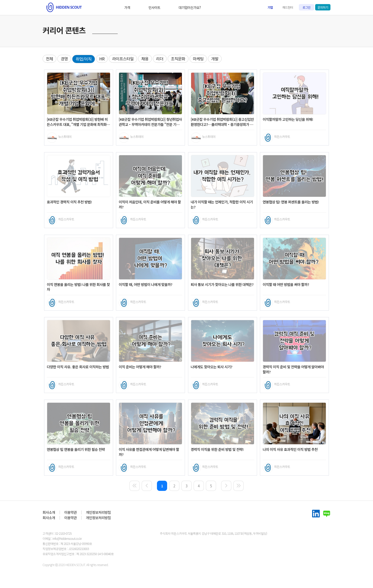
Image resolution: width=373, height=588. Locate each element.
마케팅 (198, 59)
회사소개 (49, 512)
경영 (64, 59)
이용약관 (70, 512)
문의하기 (323, 7)
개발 (215, 59)
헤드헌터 (288, 7)
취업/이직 (84, 59)
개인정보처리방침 (98, 512)
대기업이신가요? (167, 8)
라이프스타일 (123, 59)
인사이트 (133, 8)
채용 (145, 59)
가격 (107, 8)
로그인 (307, 7)
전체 (49, 59)
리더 (160, 59)
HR (102, 59)
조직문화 (178, 59)
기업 (270, 7)
